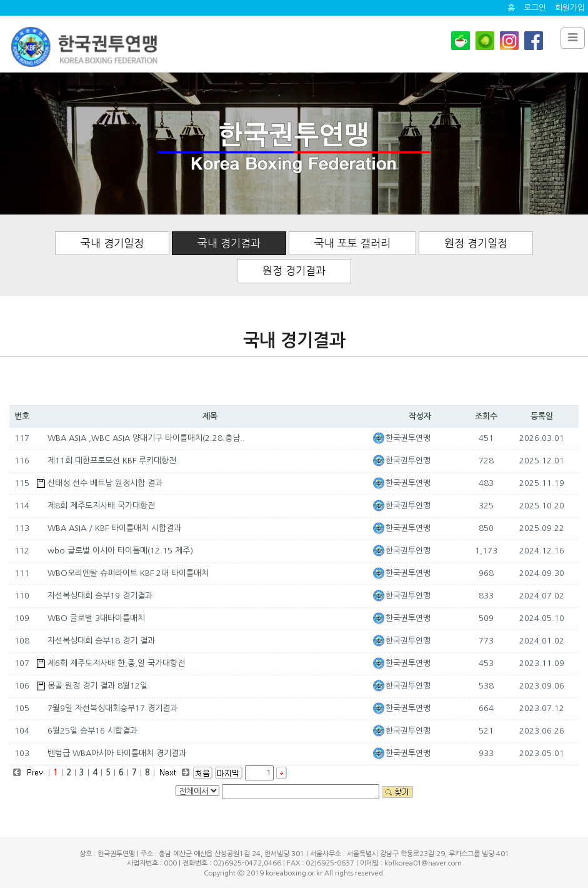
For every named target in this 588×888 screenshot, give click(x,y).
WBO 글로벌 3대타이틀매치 (96, 618)
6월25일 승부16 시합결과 (92, 731)
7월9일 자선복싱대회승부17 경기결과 (112, 708)
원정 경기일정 (476, 243)
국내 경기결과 (229, 243)
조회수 (486, 416)
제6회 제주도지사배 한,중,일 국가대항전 (116, 663)
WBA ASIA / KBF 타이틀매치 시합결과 (114, 528)
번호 (22, 416)
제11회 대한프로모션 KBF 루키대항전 (112, 461)
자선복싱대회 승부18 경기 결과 (101, 641)
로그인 (535, 8)
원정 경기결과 (294, 270)
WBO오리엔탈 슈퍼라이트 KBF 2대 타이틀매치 (128, 573)
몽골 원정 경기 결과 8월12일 (97, 686)
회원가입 (570, 8)
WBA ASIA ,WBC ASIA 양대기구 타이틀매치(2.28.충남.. (146, 438)
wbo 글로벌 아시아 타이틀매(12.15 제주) (120, 551)
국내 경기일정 (112, 243)
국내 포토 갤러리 (352, 243)
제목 (210, 416)
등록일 (542, 416)
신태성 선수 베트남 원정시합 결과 (105, 483)
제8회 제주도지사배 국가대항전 (101, 506)
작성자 (420, 416)
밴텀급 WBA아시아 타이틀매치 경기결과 (117, 753)
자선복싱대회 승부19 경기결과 (100, 596)
